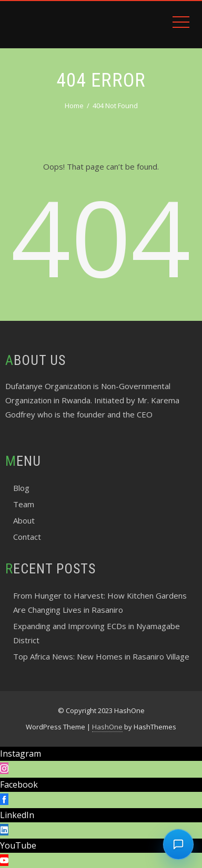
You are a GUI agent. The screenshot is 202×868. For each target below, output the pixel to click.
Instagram (21, 754)
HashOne (107, 727)
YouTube (18, 845)
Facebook (19, 785)
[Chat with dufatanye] (178, 844)
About (24, 520)
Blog (21, 488)
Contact (27, 537)
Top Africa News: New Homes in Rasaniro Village (101, 656)
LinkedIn (17, 815)
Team (24, 504)
